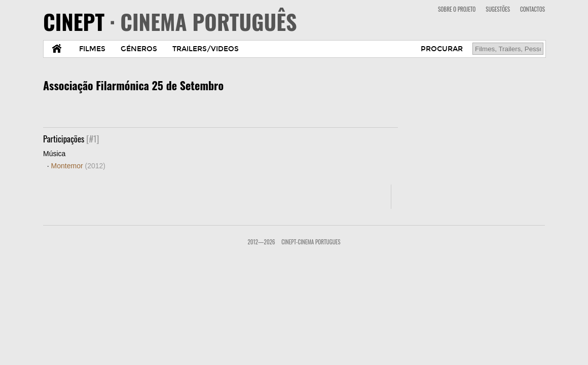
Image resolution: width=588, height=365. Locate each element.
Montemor (78, 166)
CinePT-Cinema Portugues (311, 242)
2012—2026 (261, 242)
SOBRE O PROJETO (457, 9)
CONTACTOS (532, 9)
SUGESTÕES (498, 9)
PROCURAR (442, 49)
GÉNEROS (139, 49)
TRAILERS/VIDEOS (206, 49)
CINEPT (170, 21)
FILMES (92, 49)
